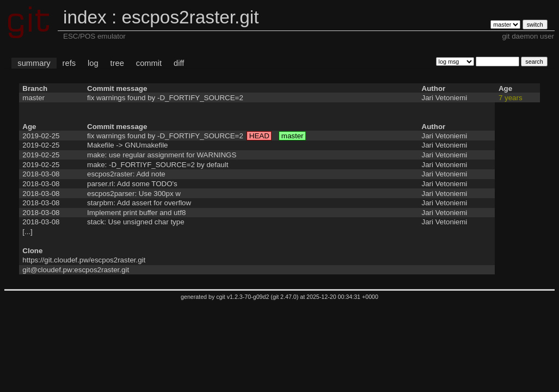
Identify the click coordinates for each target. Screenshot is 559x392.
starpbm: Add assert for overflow (139, 203)
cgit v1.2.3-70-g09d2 (242, 297)
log (93, 63)
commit (149, 63)
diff (179, 63)
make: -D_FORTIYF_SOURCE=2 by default (158, 165)
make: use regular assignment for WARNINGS (162, 155)
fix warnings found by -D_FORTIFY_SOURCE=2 (165, 98)
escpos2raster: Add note (126, 174)
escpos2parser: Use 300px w (134, 194)
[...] (27, 232)
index (85, 17)
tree (117, 63)
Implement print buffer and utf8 (136, 213)
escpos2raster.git (190, 17)
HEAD (259, 136)
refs (69, 63)
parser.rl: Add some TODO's (132, 184)
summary (34, 63)
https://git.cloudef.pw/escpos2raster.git (84, 260)
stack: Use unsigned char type (136, 222)
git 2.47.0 (285, 297)
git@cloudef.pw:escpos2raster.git (76, 270)
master (33, 98)
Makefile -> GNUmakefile (128, 145)
